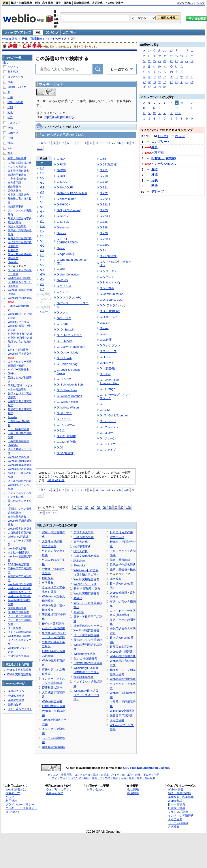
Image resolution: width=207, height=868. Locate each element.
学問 (10, 107)
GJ (42, 212)
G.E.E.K (105, 323)
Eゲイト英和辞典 (53, 624)
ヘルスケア (14, 123)
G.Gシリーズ (108, 351)
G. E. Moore (65, 341)
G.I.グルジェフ (109, 427)
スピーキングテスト (20, 709)
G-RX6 (61, 170)
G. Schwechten (67, 390)
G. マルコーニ (66, 425)
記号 (178, 113)
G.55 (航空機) (108, 164)
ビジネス (13, 67)
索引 (38, 32)
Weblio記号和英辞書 (20, 461)
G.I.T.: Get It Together (114, 415)
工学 (10, 97)
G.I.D (103, 404)
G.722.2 (105, 204)
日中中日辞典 (63, 3)
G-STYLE (63, 222)
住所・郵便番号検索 (123, 569)
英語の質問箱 (16, 700)
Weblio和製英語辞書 (86, 630)
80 (116, 507)
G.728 (104, 227)
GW (42, 275)
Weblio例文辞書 (52, 701)
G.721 (104, 187)
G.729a (104, 245)
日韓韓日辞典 (82, 3)
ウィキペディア (56, 39)
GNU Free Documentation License (146, 768)
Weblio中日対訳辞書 (20, 584)
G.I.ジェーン (108, 438)
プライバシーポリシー (20, 804)
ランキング (52, 32)
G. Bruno (62, 324)
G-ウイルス (64, 286)
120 (48, 512)
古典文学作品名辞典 (86, 556)
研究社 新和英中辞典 (87, 589)
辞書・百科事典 (32, 39)
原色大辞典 (81, 542)
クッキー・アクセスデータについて (21, 810)
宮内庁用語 (117, 537)
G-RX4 (61, 159)
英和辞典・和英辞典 (181, 797)
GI (42, 207)
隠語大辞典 (81, 551)
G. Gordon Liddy (67, 352)
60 (104, 507)
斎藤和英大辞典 (52, 688)
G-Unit (61, 269)
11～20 (163, 136)
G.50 (60, 447)
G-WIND (62, 280)
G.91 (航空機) (108, 256)
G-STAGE (63, 216)
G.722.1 (105, 199)
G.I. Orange (107, 389)
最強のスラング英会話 (88, 640)
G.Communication (111, 294)
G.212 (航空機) (66, 436)
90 (122, 507)
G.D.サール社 (108, 317)
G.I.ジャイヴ (108, 444)
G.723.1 (105, 216)
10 (91, 143)
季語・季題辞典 (120, 560)
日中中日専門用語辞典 (88, 663)
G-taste (61, 233)
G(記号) (45, 312)
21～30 (180, 136)
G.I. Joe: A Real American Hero (110, 382)
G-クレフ (62, 292)
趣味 (10, 128)
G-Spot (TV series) (69, 210)
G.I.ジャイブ (108, 450)
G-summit (63, 227)
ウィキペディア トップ (18, 32)
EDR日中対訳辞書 (54, 706)
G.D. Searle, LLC (111, 300)
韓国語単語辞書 (84, 677)
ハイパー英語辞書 (53, 628)
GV (42, 270)
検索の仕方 (13, 793)
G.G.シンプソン (110, 345)
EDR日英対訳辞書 (54, 651)
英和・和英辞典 (44, 3)
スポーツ (13, 133)
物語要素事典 (82, 547)
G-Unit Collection (68, 274)
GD (42, 183)
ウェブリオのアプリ (59, 789)
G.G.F (104, 334)
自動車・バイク (17, 87)
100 (128, 507)
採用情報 (133, 793)
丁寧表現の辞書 (84, 537)
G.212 (61, 430)
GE (42, 188)
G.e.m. (104, 328)
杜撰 (154, 175)
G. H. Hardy (64, 358)
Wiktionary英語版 (84, 654)
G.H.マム (105, 357)
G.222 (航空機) (66, 442)
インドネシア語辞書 (20, 616)
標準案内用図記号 (18, 195)
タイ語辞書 (117, 720)
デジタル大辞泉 (84, 532)
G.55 (103, 159)
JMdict (78, 598)
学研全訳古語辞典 (53, 747)
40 (93, 507)
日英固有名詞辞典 (121, 647)
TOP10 (145, 136)
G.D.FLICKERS (110, 311)
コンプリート (161, 142)
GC (42, 178)
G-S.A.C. (62, 182)
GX (42, 279)
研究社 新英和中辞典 (20, 334)
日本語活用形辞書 (121, 532)
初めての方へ (185, 3)
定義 (154, 180)
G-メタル (62, 312)
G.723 (104, 210)
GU (42, 265)
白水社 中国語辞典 (85, 658)
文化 (10, 112)
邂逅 (154, 169)
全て (6, 63)
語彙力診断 (15, 705)
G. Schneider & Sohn (70, 385)
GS (42, 255)
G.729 (104, 233)
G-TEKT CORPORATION (67, 241)
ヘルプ (201, 3)
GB (42, 173)
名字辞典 (48, 583)
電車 (10, 82)
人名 (10, 148)
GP (42, 241)
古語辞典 (97, 3)
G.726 (104, 222)
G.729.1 (105, 239)
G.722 (104, 193)
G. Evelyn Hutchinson (71, 347)
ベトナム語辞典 (178, 823)
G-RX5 (61, 164)
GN (42, 231)
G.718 (104, 176)
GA (42, 168)
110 (40, 512)
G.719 (104, 182)
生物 (10, 138)
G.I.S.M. (105, 410)
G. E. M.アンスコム (69, 335)
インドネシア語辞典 (181, 816)
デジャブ (158, 192)
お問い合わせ (56, 480)
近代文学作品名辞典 (123, 565)
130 (55, 512)
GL (42, 221)
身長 (154, 147)
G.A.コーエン (108, 271)
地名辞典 (48, 578)
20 (81, 507)
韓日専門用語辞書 (121, 716)
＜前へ (42, 143)
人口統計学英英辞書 (20, 533)
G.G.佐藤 (105, 340)
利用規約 (11, 801)
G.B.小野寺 (107, 288)
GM (42, 226)
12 (103, 143)
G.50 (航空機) (65, 453)
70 (110, 507)
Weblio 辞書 (10, 39)
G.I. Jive (105, 374)
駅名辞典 (79, 561)
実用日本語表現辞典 (20, 163)
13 (109, 143)
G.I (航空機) (107, 368)
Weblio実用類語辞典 (86, 579)
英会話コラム (16, 691)
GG (42, 197)
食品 (10, 143)
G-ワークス (64, 318)
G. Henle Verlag (67, 364)
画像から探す (55, 793)
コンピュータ (15, 77)
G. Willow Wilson (68, 407)
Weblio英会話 (16, 696)
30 (87, 507)
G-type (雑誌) (65, 254)
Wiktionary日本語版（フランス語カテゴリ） (86, 695)
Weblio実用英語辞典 (86, 594)
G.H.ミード (107, 363)
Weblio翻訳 (175, 801)
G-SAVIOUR (65, 187)
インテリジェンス (164, 164)
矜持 (154, 186)
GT (42, 260)
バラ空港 (158, 153)
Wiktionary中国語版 (122, 711)
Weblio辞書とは (16, 789)
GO (42, 236)
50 (98, 507)
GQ (42, 246)
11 (97, 143)
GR (42, 250)
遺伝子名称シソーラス (88, 626)
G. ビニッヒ (64, 419)
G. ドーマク (64, 413)
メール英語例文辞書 (86, 635)
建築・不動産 (15, 102)
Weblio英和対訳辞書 (123, 679)
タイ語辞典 (175, 819)
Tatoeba (79, 612)
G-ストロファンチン (70, 297)
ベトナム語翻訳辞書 (20, 632)
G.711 (104, 170)
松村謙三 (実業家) (164, 158)
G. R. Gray (64, 379)
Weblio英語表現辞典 (123, 656)
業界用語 (13, 72)
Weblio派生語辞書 (121, 652)
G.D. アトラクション (113, 305)
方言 (10, 153)
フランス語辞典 (178, 812)
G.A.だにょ (107, 277)
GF (42, 192)
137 (119, 143)
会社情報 (133, 789)
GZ (42, 289)
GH (42, 202)
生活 (10, 118)
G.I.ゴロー (106, 433)
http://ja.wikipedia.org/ (59, 117)
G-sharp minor (66, 199)
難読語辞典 (49, 546)
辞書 (6, 3)
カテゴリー (69, 32)
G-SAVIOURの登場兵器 (72, 193)
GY (42, 284)
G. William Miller (67, 402)
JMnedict (48, 656)
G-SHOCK (63, 204)
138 (126, 143)
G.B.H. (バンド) (110, 282)
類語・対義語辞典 (21, 3)
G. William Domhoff (69, 396)
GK (42, 217)
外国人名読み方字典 (20, 218)
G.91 (103, 250)
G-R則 (61, 176)
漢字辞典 (116, 579)
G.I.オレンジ (108, 421)
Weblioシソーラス (85, 584)
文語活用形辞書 (52, 541)
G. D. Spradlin (66, 330)
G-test (61, 248)
